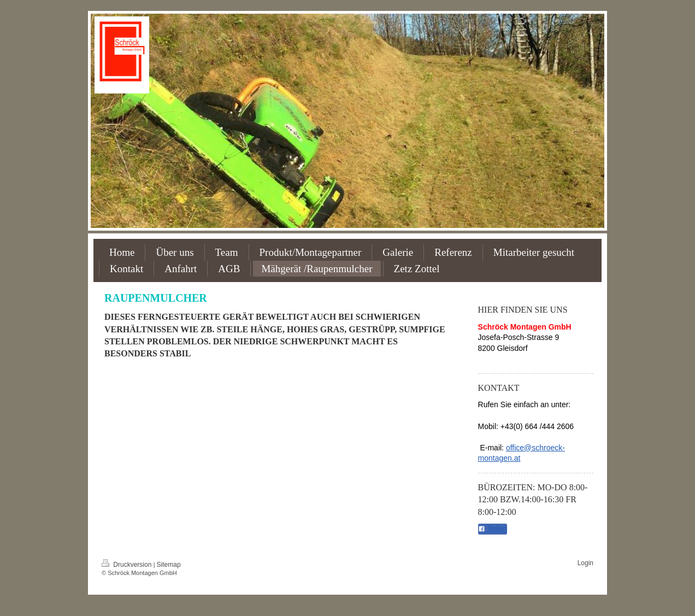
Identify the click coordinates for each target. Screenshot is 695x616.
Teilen (493, 529)
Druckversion (128, 565)
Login (585, 563)
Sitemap (169, 565)
